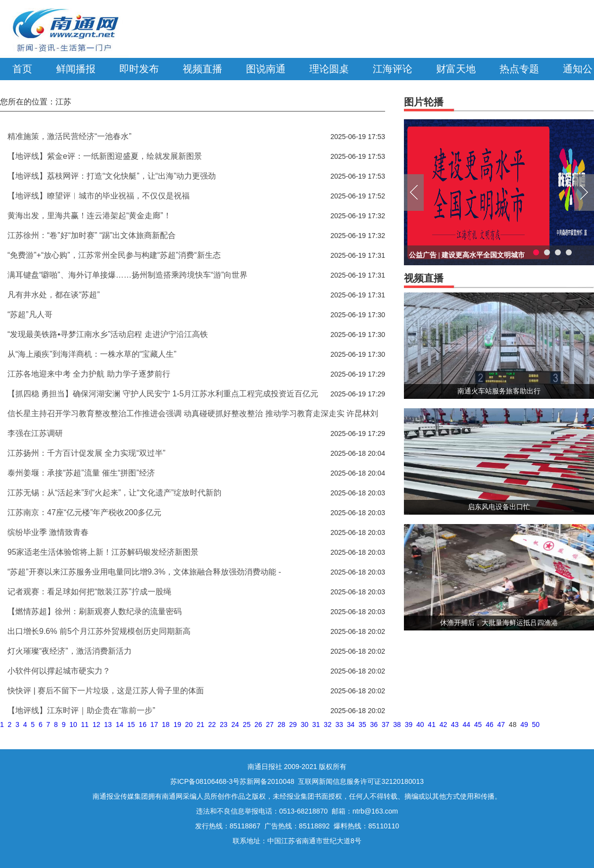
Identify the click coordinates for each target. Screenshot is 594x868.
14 (120, 724)
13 (108, 724)
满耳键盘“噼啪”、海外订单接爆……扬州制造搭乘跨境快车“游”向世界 (127, 275)
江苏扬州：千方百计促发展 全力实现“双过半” (86, 453)
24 (235, 724)
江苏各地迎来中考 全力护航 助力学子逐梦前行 (89, 374)
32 (328, 724)
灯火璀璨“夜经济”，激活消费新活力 (70, 651)
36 (374, 724)
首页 (22, 69)
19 (177, 724)
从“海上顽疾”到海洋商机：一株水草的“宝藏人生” (92, 354)
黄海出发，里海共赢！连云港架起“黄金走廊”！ (89, 216)
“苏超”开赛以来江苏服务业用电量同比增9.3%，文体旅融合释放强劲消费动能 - (144, 572)
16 (143, 724)
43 (455, 724)
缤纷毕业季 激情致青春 (48, 532)
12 (97, 724)
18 (166, 724)
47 (501, 724)
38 (397, 724)
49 (524, 724)
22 (212, 724)
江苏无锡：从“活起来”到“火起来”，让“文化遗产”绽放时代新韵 (114, 493)
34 (351, 724)
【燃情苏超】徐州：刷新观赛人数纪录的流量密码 (95, 611)
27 (270, 724)
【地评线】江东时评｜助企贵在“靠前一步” (81, 710)
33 (339, 724)
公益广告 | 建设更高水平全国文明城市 (467, 255)
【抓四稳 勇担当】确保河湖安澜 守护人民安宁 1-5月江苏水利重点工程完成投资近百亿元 (163, 394)
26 (258, 724)
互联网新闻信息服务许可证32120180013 (361, 781)
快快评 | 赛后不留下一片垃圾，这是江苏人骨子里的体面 (106, 691)
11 (85, 724)
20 (189, 724)
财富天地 (456, 69)
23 (224, 724)
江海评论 (393, 69)
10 (73, 724)
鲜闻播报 (76, 69)
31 (316, 724)
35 (362, 724)
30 (304, 724)
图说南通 (266, 69)
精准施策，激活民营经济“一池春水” (70, 136)
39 (409, 724)
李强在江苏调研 (35, 433)
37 (386, 724)
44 (466, 724)
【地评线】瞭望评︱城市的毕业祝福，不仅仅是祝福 (99, 196)
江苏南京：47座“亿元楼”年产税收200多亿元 (84, 512)
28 (282, 724)
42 (444, 724)
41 (432, 724)
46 (490, 724)
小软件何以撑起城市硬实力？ (59, 671)
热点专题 (519, 69)
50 (536, 724)
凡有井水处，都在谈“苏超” (54, 295)
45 (478, 724)
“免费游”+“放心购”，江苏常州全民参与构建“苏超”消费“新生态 (114, 255)
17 (154, 724)
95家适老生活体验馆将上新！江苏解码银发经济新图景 (103, 552)
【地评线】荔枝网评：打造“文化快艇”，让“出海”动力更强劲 (112, 176)
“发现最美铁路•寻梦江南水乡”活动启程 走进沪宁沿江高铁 (108, 334)
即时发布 (139, 69)
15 (131, 724)
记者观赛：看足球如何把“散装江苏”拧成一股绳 (89, 592)
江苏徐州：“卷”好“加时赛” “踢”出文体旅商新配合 (92, 235)
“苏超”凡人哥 (30, 314)
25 (247, 724)
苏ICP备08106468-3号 (205, 781)
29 (293, 724)
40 (420, 724)
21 (200, 724)
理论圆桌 (329, 69)
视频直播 (202, 69)
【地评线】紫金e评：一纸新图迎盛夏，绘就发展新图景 (105, 156)
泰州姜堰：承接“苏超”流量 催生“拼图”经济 (81, 473)
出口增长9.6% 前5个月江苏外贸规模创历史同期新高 (99, 631)
